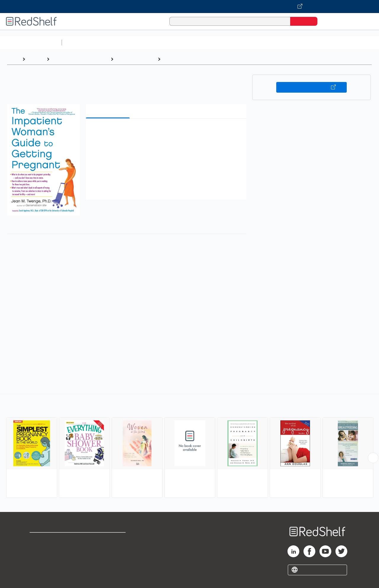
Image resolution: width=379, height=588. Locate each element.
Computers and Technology (169, 42)
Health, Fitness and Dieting (80, 59)
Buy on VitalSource (312, 87)
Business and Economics (230, 42)
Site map (39, 568)
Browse (36, 59)
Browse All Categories (31, 42)
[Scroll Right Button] (373, 458)
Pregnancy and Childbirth (191, 59)
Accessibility (108, 559)
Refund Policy (109, 549)
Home (13, 59)
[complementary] (189, 447)
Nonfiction (359, 42)
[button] (167, 132)
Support (38, 549)
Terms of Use (109, 540)
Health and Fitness (135, 59)
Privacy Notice (46, 559)
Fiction (335, 42)
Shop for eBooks (49, 540)
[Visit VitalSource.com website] (189, 7)
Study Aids (80, 42)
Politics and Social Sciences (292, 42)
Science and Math (116, 42)
